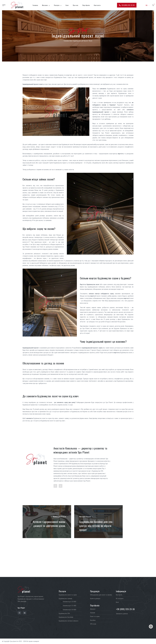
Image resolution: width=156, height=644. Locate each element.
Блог (67, 5)
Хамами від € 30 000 (69, 610)
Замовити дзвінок (122, 614)
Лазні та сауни (95, 616)
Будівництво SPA (64, 613)
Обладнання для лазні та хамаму (101, 595)
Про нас (76, 5)
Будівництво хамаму (66, 598)
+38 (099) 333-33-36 (127, 5)
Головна (35, 5)
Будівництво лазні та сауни (68, 595)
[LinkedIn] (61, 486)
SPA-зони (93, 624)
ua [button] (147, 5)
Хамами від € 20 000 (69, 602)
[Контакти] (151, 627)
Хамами (93, 613)
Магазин (45, 5)
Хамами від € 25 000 (69, 606)
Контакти (97, 5)
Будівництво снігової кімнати (69, 621)
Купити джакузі (95, 598)
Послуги (57, 5)
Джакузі (93, 609)
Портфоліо (86, 5)
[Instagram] (55, 486)
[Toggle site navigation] (4, 5)
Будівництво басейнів (66, 617)
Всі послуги (120, 598)
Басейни (93, 620)
